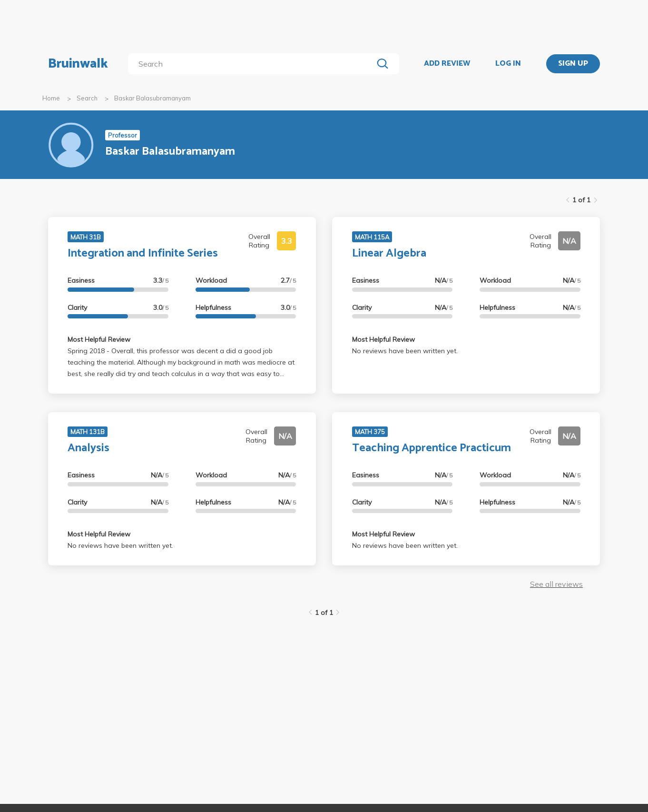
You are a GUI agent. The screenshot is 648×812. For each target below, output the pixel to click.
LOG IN (508, 64)
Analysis (88, 448)
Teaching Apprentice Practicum (432, 448)
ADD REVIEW (447, 64)
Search (87, 98)
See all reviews (556, 584)
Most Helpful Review (99, 339)
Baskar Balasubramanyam (152, 98)
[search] (252, 64)
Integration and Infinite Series (143, 253)
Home (51, 98)
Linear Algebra (389, 253)
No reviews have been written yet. (405, 351)
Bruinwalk (78, 64)
